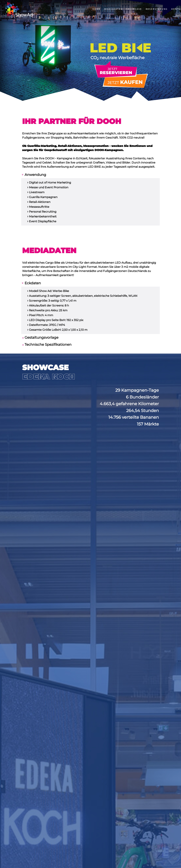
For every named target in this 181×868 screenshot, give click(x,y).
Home (96, 9)
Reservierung (157, 9)
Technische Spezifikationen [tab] (48, 345)
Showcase (134, 9)
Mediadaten (113, 9)
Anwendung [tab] (35, 175)
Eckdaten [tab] (33, 283)
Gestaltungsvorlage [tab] (41, 337)
